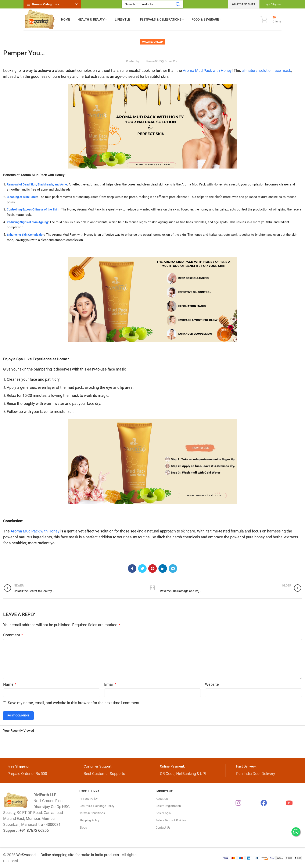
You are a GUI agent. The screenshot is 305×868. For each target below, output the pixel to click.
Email (110, 684)
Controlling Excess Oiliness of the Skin (34, 209)
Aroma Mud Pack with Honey (207, 70)
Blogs (83, 828)
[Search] (152, 4)
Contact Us (163, 828)
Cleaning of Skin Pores (23, 197)
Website (212, 684)
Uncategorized (153, 42)
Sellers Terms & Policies (171, 820)
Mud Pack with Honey (48, 175)
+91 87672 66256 (34, 830)
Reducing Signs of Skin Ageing (29, 222)
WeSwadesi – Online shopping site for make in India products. (68, 855)
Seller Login (163, 813)
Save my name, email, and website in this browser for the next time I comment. (74, 703)
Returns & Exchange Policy (97, 806)
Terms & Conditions (92, 813)
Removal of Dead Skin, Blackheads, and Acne (39, 184)
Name (10, 684)
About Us (162, 799)
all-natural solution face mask (266, 70)
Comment (13, 635)
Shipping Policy (89, 820)
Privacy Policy (89, 799)
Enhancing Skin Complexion (26, 235)
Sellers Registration (168, 806)
